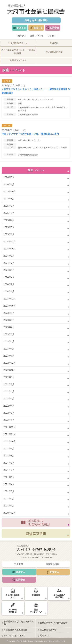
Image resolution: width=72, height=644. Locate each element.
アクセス (52, 36)
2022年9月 (9, 377)
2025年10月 (10, 191)
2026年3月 (9, 177)
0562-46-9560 (46, 557)
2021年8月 (9, 456)
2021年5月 (9, 477)
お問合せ (54, 28)
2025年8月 (9, 199)
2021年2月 (9, 498)
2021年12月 (10, 427)
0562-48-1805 (29, 557)
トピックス (21, 36)
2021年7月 (9, 463)
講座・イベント (37, 36)
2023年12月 (10, 299)
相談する (38, 28)
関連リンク (45, 635)
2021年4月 (9, 484)
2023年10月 (10, 306)
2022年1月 (9, 420)
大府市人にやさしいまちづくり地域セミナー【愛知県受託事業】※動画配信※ (36, 91)
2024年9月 (9, 256)
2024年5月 (9, 270)
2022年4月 (9, 406)
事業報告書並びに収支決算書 (54, 623)
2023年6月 (9, 334)
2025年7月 (9, 206)
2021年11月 (10, 434)
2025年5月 (9, 213)
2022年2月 (9, 413)
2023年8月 (9, 320)
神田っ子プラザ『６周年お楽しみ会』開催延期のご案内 (30, 134)
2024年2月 (9, 284)
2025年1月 (9, 234)
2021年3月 (9, 491)
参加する (21, 28)
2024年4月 (9, 277)
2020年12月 (10, 513)
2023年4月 (9, 349)
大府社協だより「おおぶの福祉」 (36, 523)
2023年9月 (9, 313)
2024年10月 (10, 249)
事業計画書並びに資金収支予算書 (19, 623)
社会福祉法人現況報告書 (15, 630)
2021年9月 (9, 448)
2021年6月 (9, 470)
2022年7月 (9, 384)
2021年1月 (9, 506)
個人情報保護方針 (48, 630)
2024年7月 (9, 263)
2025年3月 (9, 227)
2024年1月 (9, 291)
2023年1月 (9, 356)
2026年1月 (9, 184)
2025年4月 (9, 220)
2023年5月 (9, 341)
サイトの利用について (14, 635)
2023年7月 (9, 327)
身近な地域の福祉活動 (36, 20)
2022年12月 (10, 363)
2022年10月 (10, 370)
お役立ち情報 (36, 533)
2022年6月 (9, 391)
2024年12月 (10, 241)
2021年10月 (10, 441)
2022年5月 (9, 398)
